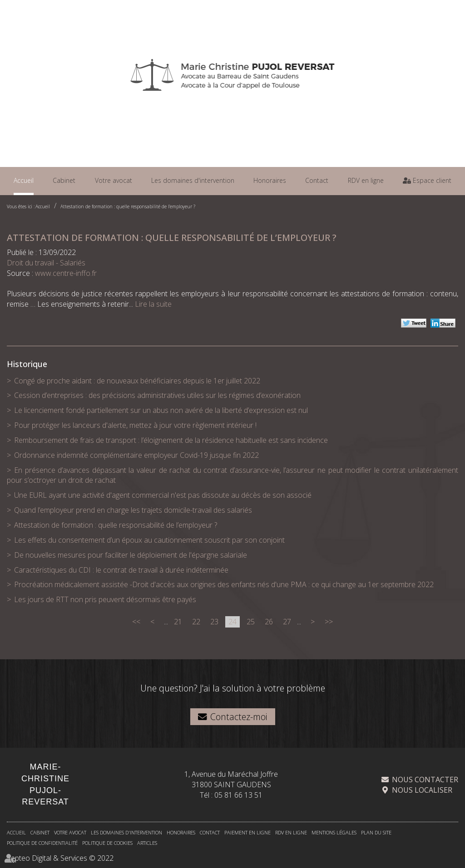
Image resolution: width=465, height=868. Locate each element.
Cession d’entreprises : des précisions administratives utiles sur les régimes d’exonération (157, 395)
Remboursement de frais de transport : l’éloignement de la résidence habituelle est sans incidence (171, 440)
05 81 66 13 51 (238, 795)
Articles (147, 843)
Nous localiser (422, 790)
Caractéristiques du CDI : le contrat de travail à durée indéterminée (121, 570)
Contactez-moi (239, 717)
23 (214, 622)
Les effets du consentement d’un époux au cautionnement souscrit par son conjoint (149, 540)
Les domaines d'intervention (193, 180)
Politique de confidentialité (42, 843)
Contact (317, 180)
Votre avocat (114, 180)
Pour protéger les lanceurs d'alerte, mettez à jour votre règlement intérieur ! (135, 425)
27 (287, 622)
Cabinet (64, 180)
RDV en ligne (366, 180)
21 (178, 622)
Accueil (24, 180)
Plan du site (376, 832)
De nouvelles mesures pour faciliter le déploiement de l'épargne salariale (131, 555)
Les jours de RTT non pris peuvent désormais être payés (105, 599)
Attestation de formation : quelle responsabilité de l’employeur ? (128, 206)
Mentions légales (334, 832)
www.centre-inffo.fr (66, 273)
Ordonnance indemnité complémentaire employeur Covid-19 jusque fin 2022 (136, 455)
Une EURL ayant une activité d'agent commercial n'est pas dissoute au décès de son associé (163, 495)
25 (251, 622)
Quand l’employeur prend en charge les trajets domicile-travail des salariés (133, 510)
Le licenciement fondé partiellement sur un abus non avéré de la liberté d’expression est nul (161, 410)
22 (196, 622)
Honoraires (270, 180)
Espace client (431, 180)
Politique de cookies (107, 843)
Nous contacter (425, 780)
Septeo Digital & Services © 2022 (60, 858)
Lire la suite (153, 304)
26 (269, 622)
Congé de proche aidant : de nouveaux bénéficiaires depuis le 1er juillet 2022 (137, 381)
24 (232, 622)
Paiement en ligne (247, 832)
